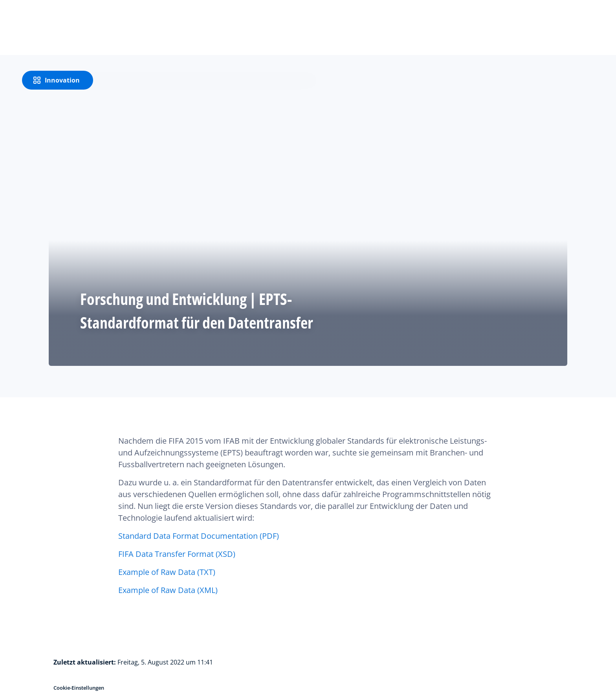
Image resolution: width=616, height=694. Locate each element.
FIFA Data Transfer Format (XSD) (177, 554)
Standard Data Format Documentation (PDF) (199, 536)
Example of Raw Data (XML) (168, 590)
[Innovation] (58, 80)
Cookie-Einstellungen (79, 688)
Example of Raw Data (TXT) (167, 572)
